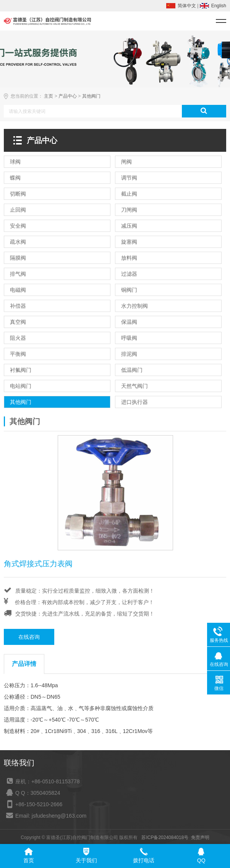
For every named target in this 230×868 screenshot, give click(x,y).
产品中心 (68, 96)
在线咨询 (29, 637)
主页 (49, 96)
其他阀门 (91, 96)
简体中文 (187, 6)
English (219, 6)
